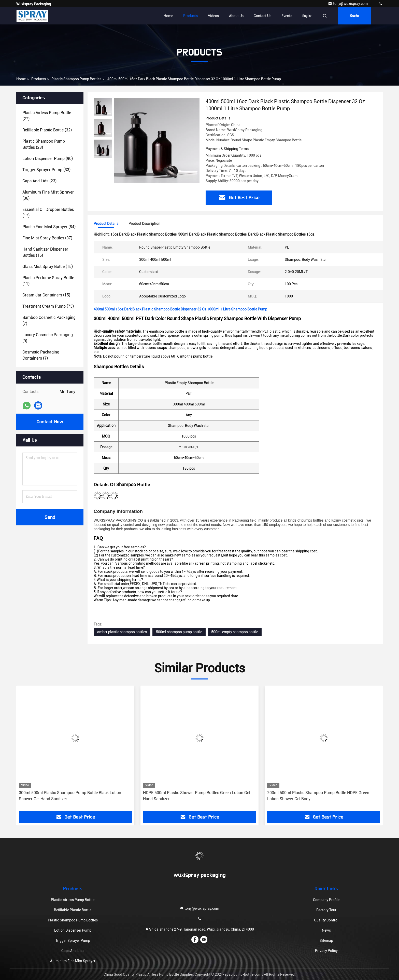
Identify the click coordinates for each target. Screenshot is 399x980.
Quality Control (326, 920)
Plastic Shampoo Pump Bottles (76, 79)
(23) (44, 144)
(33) (46, 170)
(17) (48, 213)
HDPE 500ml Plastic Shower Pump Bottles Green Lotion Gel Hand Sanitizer (197, 796)
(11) (48, 281)
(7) (49, 321)
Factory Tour (326, 910)
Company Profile (326, 900)
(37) (47, 238)
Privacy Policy (326, 951)
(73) (48, 306)
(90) (48, 159)
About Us (236, 16)
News (326, 930)
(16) (45, 252)
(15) (48, 267)
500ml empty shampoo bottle (235, 632)
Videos (213, 16)
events (287, 16)
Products (190, 16)
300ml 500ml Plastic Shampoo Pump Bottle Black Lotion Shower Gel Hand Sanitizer (70, 796)
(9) (48, 338)
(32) (47, 130)
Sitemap (326, 941)
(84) (49, 227)
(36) (48, 195)
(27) (47, 116)
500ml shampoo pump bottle (179, 632)
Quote (354, 16)
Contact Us (262, 16)
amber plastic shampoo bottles (122, 632)
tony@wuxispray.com (348, 4)
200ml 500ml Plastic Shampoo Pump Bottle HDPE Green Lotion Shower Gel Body (318, 796)
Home (168, 16)
